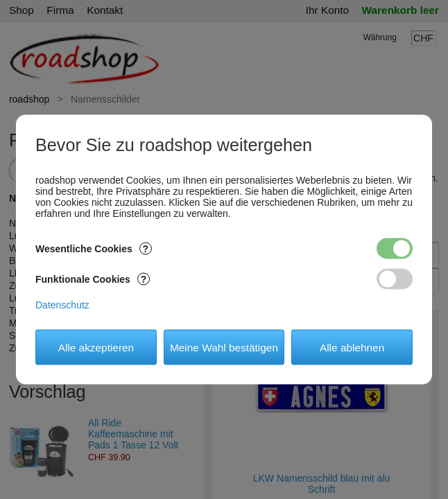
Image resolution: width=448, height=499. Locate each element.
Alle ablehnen (352, 347)
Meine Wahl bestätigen (224, 347)
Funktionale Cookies (93, 279)
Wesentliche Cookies (94, 249)
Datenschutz (62, 305)
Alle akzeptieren (96, 347)
